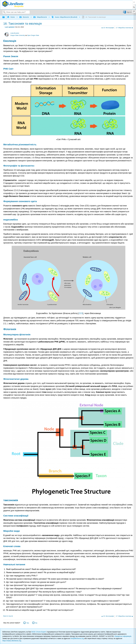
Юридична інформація (123, 636)
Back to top (7, 616)
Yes (28, 623)
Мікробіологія (40, 17)
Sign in (129, 12)
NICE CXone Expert (39, 632)
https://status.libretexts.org (12, 641)
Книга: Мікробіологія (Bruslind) (65, 17)
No (36, 623)
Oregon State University (18, 35)
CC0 (81, 313)
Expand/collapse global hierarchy (5, 17)
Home (11, 17)
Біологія (24, 17)
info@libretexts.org (77, 638)
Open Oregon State (33, 35)
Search (4, 12)
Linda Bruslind (15, 33)
